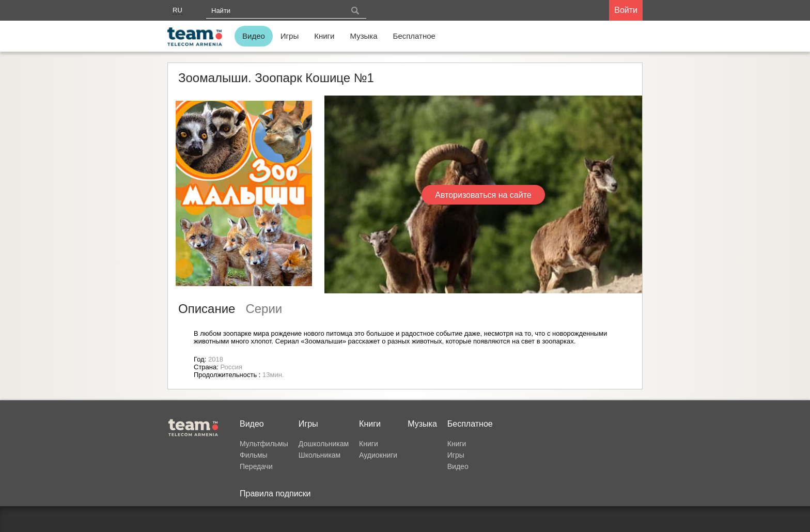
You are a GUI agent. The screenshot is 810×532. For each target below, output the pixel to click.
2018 (216, 359)
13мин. (273, 375)
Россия (231, 367)
